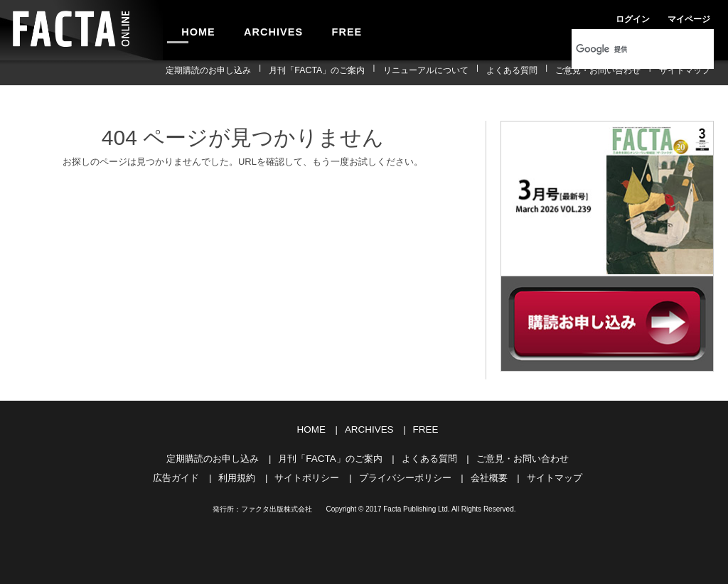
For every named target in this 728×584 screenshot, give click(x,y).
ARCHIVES (260, 30)
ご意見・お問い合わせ (609, 72)
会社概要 (489, 476)
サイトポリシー (307, 476)
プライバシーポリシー (405, 476)
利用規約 (237, 476)
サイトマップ (688, 72)
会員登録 (697, 17)
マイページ (648, 17)
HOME (194, 30)
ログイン (600, 17)
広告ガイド (176, 476)
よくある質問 (530, 72)
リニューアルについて (451, 72)
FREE (325, 30)
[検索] (624, 49)
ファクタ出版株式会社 (277, 507)
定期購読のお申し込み (250, 72)
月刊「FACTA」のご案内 (350, 72)
